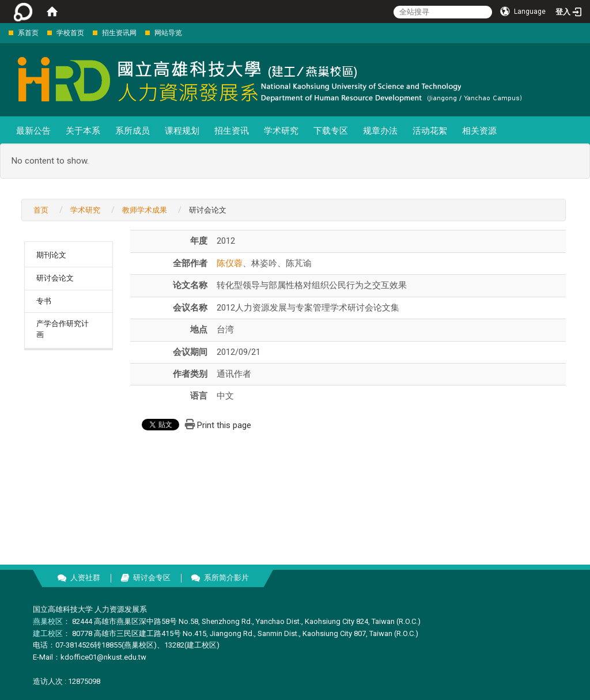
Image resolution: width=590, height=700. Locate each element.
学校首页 (70, 33)
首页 (41, 210)
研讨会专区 (152, 578)
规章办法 (380, 131)
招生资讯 (232, 131)
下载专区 (331, 131)
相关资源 (479, 131)
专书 (44, 301)
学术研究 (281, 131)
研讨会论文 (55, 278)
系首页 (28, 33)
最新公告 (33, 131)
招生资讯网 (119, 33)
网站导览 (168, 33)
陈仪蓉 (230, 263)
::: (3, 33)
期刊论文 (51, 255)
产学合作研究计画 (63, 329)
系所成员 (133, 131)
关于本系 (83, 131)
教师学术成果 (145, 210)
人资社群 (85, 578)
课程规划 (182, 131)
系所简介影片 (226, 578)
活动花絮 (430, 131)
